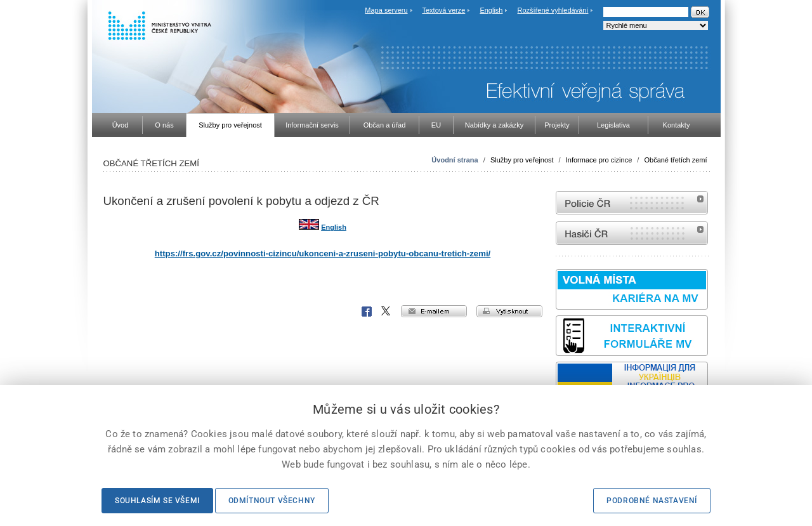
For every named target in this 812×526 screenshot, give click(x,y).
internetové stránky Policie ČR (632, 203)
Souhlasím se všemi (157, 501)
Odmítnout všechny (272, 501)
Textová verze (443, 10)
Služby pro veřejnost (522, 160)
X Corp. (386, 312)
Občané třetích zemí (675, 160)
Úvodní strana (455, 160)
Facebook (367, 312)
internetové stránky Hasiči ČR (632, 233)
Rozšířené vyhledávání (553, 10)
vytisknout (509, 311)
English (491, 10)
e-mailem (434, 311)
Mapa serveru (386, 10)
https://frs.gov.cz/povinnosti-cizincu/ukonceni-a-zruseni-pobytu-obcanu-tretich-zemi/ (323, 253)
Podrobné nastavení (652, 501)
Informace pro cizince (599, 160)
